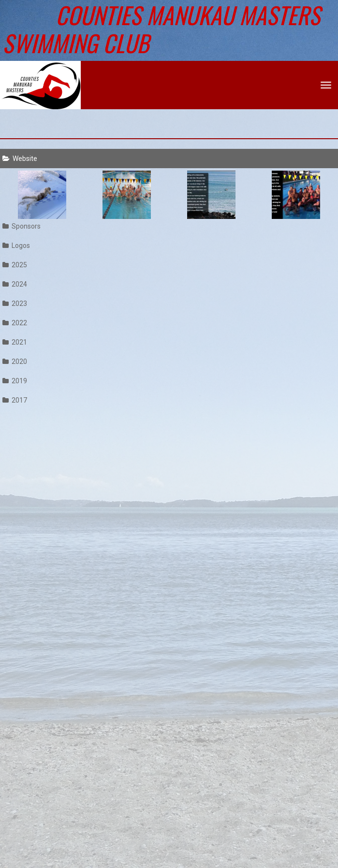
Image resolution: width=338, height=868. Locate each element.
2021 (15, 342)
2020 (15, 362)
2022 (15, 323)
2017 (15, 400)
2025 (15, 265)
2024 (15, 284)
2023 (15, 304)
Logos (16, 246)
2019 (15, 381)
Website (20, 159)
